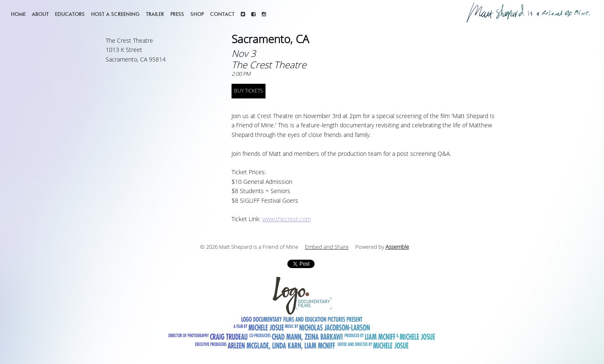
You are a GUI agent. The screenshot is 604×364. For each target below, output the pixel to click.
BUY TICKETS (249, 91)
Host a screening (115, 14)
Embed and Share (327, 247)
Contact (222, 14)
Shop (197, 14)
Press (177, 14)
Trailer (155, 14)
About (40, 14)
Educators (70, 14)
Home (18, 14)
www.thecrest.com (286, 219)
